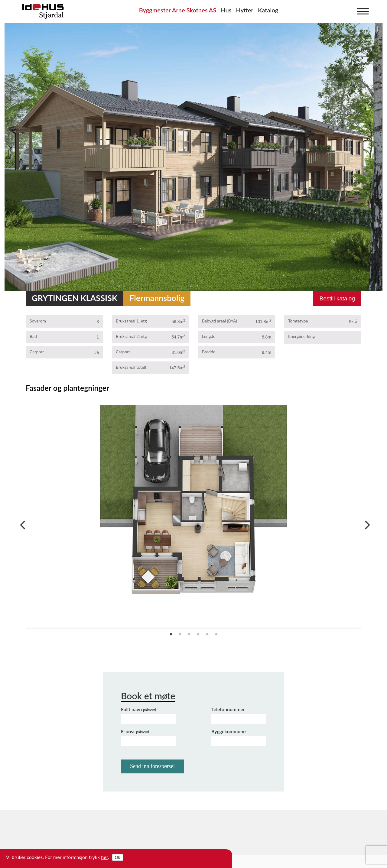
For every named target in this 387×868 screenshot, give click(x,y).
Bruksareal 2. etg (131, 336)
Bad (33, 336)
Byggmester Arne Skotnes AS (178, 10)
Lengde (209, 336)
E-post (135, 731)
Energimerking (301, 336)
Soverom (38, 321)
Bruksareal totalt (131, 367)
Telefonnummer (228, 709)
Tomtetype (298, 321)
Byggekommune (229, 731)
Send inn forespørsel (152, 766)
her (104, 857)
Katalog (268, 10)
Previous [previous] (21, 523)
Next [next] (366, 523)
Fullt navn (138, 709)
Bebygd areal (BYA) (220, 321)
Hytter (245, 10)
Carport (37, 352)
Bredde (209, 352)
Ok (118, 857)
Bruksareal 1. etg (131, 321)
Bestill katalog (337, 298)
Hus (226, 10)
